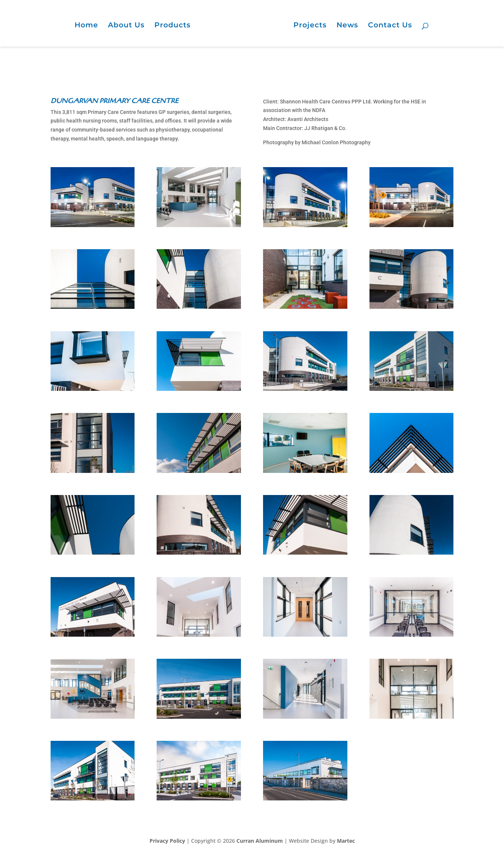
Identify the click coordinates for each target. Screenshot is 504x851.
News (347, 26)
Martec (346, 841)
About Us (126, 26)
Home (86, 26)
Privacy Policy (167, 841)
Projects (310, 26)
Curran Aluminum (260, 841)
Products (173, 26)
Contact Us (390, 26)
